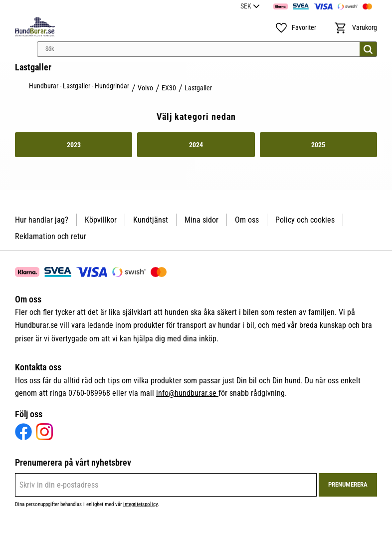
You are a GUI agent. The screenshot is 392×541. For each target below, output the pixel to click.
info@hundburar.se (187, 393)
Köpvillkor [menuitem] (101, 220)
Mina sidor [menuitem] (201, 220)
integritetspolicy (140, 504)
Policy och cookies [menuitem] (305, 220)
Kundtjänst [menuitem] (151, 220)
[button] (295, 28)
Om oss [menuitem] (247, 220)
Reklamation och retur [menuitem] (51, 236)
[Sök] (368, 49)
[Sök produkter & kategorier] (207, 49)
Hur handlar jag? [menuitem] (42, 220)
